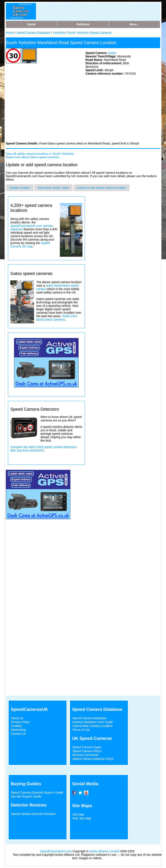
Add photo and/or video (54, 188)
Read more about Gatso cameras (57, 318)
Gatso (112, 53)
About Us (17, 718)
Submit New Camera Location (92, 726)
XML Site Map (82, 818)
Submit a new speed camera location (102, 188)
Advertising (18, 730)
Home (10, 33)
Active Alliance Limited (104, 851)
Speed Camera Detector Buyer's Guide (37, 793)
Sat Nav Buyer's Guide (26, 796)
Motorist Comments (85, 755)
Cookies (16, 726)
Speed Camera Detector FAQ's (93, 759)
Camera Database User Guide (93, 722)
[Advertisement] (38, 108)
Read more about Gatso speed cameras (33, 157)
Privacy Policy (20, 722)
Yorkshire (59, 33)
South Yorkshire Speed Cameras (90, 33)
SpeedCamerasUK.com (56, 851)
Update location (20, 188)
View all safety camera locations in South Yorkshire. (40, 154)
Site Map (78, 814)
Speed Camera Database (33, 33)
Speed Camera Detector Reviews (33, 814)
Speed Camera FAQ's (87, 751)
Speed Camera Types (87, 747)
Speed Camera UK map (30, 245)
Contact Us (18, 734)
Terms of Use (81, 730)
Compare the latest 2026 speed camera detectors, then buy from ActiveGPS (44, 449)
